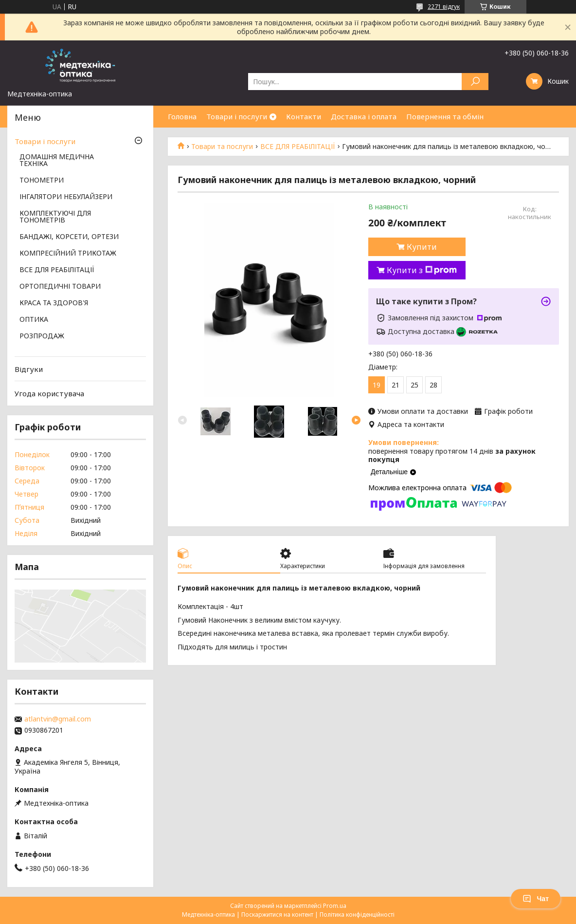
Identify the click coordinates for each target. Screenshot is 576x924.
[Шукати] (475, 82)
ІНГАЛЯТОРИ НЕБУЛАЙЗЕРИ (66, 197)
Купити (422, 247)
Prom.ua (335, 906)
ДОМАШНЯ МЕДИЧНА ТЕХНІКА (57, 161)
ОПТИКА (34, 320)
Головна (182, 116)
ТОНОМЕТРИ (42, 181)
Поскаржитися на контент (277, 915)
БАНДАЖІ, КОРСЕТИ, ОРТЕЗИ (69, 237)
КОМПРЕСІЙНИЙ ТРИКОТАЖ (68, 254)
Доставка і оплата (364, 116)
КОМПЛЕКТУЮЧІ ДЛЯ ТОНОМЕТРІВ (55, 217)
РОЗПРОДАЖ (42, 336)
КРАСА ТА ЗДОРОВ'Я (54, 303)
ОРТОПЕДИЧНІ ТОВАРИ (60, 287)
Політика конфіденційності (357, 915)
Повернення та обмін (445, 116)
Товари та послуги (222, 147)
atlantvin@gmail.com (58, 719)
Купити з (422, 270)
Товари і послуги (237, 116)
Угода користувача (49, 393)
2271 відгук (444, 7)
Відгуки (29, 369)
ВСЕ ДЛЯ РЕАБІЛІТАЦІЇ (298, 147)
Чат (536, 899)
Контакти (304, 116)
